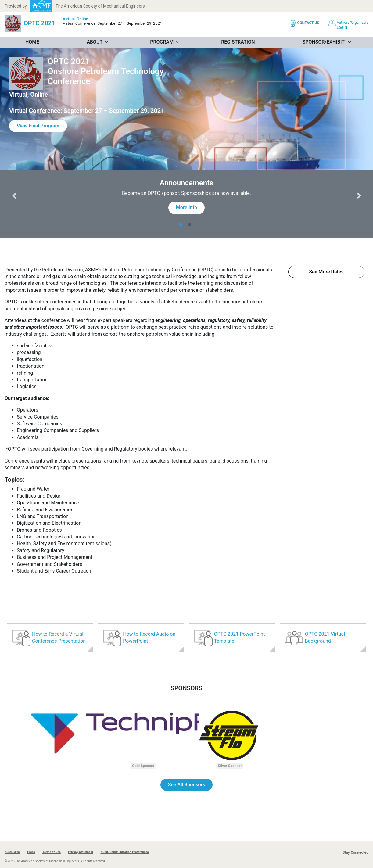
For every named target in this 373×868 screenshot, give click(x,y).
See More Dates (326, 272)
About (95, 42)
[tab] (182, 225)
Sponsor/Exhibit (324, 42)
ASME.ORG (12, 852)
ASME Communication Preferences (124, 852)
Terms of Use (52, 852)
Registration (238, 42)
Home (32, 42)
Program (162, 42)
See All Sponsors (187, 785)
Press (31, 852)
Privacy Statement (81, 852)
